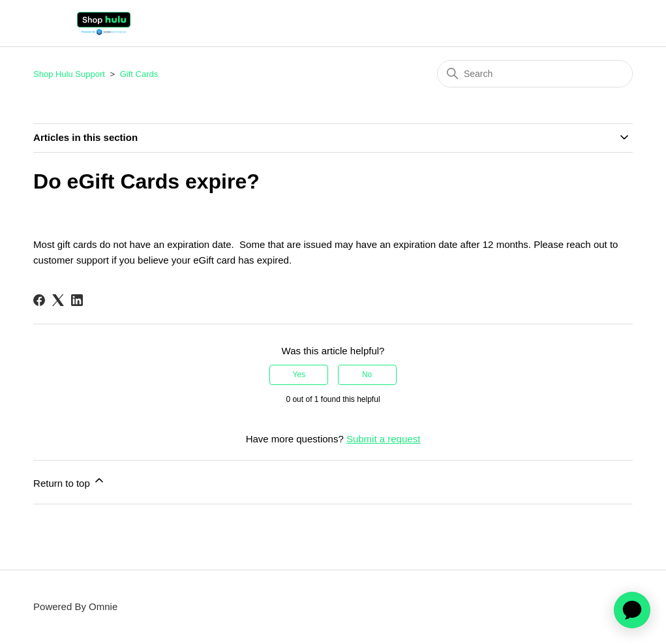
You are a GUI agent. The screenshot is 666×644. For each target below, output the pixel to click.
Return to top (69, 481)
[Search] (535, 74)
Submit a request (383, 439)
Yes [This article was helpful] (299, 375)
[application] (632, 610)
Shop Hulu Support (69, 74)
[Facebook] (39, 300)
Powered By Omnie (75, 606)
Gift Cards (139, 74)
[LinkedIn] (77, 300)
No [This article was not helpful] (367, 375)
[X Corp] (58, 300)
